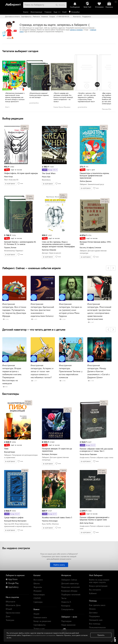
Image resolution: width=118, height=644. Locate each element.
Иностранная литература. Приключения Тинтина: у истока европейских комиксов (71, 371)
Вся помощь (95, 624)
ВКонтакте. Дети (13, 605)
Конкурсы (66, 606)
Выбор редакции (13, 118)
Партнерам (66, 621)
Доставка (93, 613)
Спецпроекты (67, 609)
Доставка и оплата (12, 17)
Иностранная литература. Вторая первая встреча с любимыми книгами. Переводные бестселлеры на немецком (12, 374)
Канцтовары (39, 595)
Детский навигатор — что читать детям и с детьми (34, 330)
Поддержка (87, 17)
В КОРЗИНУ (10, 184)
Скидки (52, 17)
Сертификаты (26, 17)
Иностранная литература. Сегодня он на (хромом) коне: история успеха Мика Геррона (70, 310)
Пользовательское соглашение (97, 629)
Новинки (45, 17)
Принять (101, 635)
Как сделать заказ (97, 605)
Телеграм (10, 620)
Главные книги (40, 617)
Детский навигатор (70, 583)
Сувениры (38, 602)
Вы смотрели (95, 590)
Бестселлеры (11, 394)
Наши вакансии (68, 625)
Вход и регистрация (98, 586)
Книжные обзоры (69, 591)
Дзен (8, 616)
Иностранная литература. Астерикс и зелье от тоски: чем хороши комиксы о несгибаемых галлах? (42, 371)
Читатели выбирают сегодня (20, 51)
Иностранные (36, 12)
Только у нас (39, 629)
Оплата (92, 609)
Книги (26, 12)
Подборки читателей (71, 595)
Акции (36, 614)
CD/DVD (37, 598)
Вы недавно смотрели (16, 548)
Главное (48, 12)
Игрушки (38, 591)
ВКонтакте (10, 602)
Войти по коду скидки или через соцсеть (99, 581)
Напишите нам (96, 620)
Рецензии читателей (70, 587)
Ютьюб (9, 609)
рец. (24, 126)
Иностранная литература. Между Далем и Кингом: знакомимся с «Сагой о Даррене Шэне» (98, 371)
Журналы (38, 587)
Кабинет (93, 593)
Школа (37, 583)
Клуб (64, 12)
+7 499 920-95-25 (63, 17)
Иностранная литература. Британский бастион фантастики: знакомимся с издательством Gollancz (42, 310)
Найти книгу (59, 565)
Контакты (77, 17)
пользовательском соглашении (44, 635)
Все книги (38, 580)
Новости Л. (66, 602)
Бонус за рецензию (42, 621)
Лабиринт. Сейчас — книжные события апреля (31, 268)
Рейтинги (36, 17)
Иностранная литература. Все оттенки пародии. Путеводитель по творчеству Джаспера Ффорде (14, 310)
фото (25, 128)
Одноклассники (13, 613)
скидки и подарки (76, 30)
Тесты (64, 598)
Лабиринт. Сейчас (69, 580)
